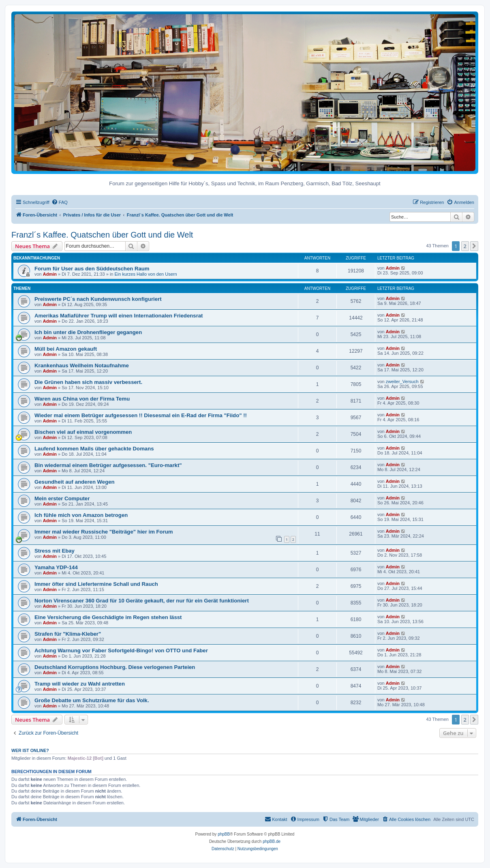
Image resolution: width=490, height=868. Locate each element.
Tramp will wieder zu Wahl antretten (80, 684)
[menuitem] (60, 202)
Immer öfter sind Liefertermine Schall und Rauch (96, 584)
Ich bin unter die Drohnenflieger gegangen (88, 332)
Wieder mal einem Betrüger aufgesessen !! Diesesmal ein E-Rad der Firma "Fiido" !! (141, 415)
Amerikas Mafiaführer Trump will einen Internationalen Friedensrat (119, 316)
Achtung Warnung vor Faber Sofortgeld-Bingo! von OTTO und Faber (121, 650)
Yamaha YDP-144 (56, 567)
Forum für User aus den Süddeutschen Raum (92, 269)
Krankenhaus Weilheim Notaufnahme (82, 365)
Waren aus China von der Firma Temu (82, 399)
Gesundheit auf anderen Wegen (75, 482)
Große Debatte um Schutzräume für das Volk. (92, 700)
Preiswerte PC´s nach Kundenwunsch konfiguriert (98, 299)
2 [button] (465, 246)
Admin (50, 274)
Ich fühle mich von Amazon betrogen (81, 515)
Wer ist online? (30, 750)
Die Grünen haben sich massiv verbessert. (88, 382)
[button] (474, 246)
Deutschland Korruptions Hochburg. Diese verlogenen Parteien (115, 667)
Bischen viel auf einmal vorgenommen (83, 432)
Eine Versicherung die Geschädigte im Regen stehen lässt (108, 617)
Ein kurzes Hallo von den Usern (146, 274)
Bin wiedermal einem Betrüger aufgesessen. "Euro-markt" (108, 465)
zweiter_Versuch (402, 381)
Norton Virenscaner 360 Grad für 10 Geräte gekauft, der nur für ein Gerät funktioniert (142, 601)
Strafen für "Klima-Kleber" (68, 634)
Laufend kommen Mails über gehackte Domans (94, 449)
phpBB (224, 834)
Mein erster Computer (62, 498)
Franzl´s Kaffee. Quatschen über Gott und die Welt (102, 235)
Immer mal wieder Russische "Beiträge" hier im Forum (104, 532)
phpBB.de (272, 841)
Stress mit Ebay (55, 551)
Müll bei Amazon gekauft (66, 349)
